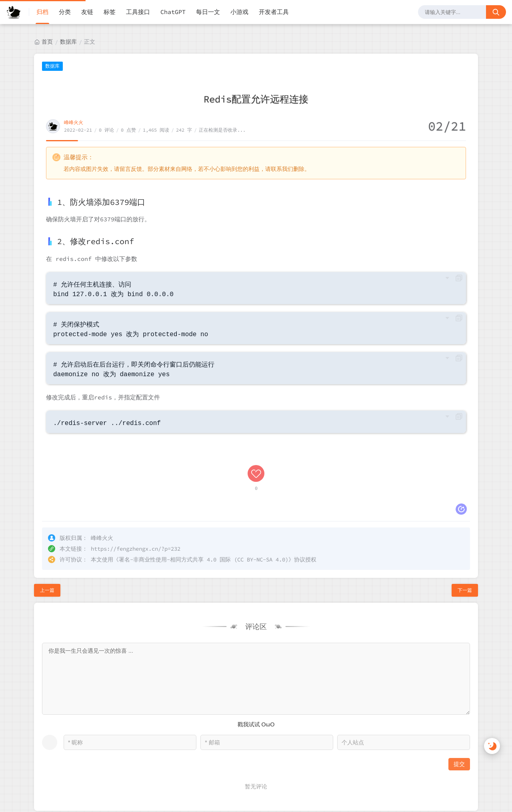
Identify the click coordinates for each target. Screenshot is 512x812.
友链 (87, 12)
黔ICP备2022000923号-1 (98, 785)
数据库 (68, 42)
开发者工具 (274, 12)
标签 (110, 12)
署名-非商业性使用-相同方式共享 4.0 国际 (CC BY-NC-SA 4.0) (204, 505)
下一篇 (465, 536)
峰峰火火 (74, 122)
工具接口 (138, 12)
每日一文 (208, 12)
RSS (463, 785)
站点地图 (491, 785)
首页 (47, 42)
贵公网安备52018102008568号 (49, 802)
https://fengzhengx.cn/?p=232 (136, 495)
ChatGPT (173, 12)
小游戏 (239, 12)
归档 (42, 12)
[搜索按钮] (496, 12)
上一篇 (47, 536)
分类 (65, 12)
